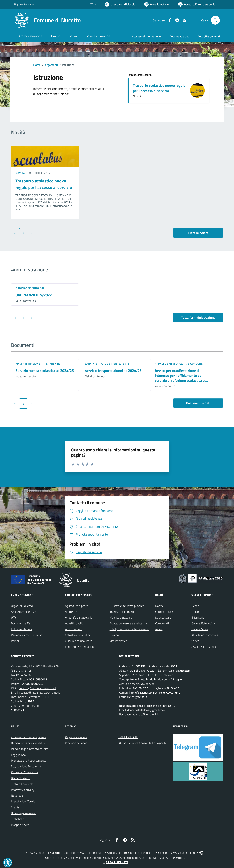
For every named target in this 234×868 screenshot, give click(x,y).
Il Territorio (198, 617)
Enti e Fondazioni (21, 629)
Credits (15, 807)
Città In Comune (188, 853)
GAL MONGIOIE (128, 737)
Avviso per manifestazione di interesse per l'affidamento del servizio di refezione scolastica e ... (181, 375)
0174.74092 (24, 675)
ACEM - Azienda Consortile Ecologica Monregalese (149, 743)
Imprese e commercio (122, 612)
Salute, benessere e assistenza (128, 623)
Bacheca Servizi (20, 778)
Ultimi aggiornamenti (24, 813)
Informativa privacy (23, 790)
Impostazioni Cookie (23, 801)
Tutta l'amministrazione (198, 318)
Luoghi (195, 612)
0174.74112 (23, 671)
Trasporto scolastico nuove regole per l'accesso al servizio (159, 88)
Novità (20, 173)
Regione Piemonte (76, 737)
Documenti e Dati (21, 623)
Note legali (18, 796)
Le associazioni (164, 617)
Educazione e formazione (80, 647)
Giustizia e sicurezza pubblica (127, 606)
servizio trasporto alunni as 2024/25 (113, 371)
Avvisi (159, 629)
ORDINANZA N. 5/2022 (34, 295)
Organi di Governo (22, 606)
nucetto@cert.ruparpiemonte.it (37, 688)
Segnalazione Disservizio (26, 766)
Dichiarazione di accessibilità (28, 743)
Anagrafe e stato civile (79, 617)
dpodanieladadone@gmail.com (146, 710)
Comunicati (162, 623)
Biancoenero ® (131, 858)
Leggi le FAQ (19, 755)
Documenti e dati (198, 403)
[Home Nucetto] (48, 20)
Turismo (114, 635)
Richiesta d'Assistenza (24, 772)
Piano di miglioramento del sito (30, 749)
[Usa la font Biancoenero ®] (120, 4)
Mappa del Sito (20, 825)
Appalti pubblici (74, 623)
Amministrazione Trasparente (29, 737)
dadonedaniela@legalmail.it (142, 714)
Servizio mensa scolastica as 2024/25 (45, 371)
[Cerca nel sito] (215, 20)
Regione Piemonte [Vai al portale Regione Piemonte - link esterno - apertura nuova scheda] (24, 4)
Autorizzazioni (73, 629)
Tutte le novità (198, 233)
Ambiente (71, 612)
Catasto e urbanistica (78, 635)
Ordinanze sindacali (31, 288)
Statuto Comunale (22, 784)
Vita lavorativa (118, 641)
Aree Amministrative (23, 612)
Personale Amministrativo (27, 635)
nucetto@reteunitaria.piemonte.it (39, 692)
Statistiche (18, 819)
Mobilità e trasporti (121, 617)
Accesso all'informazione (146, 36)
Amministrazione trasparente (38, 364)
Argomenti (51, 65)
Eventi (195, 606)
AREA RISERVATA (115, 862)
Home (37, 65)
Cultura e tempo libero (79, 641)
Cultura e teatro (165, 612)
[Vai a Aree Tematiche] (157, 4)
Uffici (14, 617)
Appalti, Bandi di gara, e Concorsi (179, 364)
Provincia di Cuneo (76, 743)
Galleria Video (200, 629)
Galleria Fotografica (203, 623)
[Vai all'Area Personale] (197, 4)
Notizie (159, 606)
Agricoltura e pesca (77, 606)
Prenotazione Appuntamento (29, 761)
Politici (15, 641)
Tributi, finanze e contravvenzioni (129, 629)
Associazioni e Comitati (205, 647)
